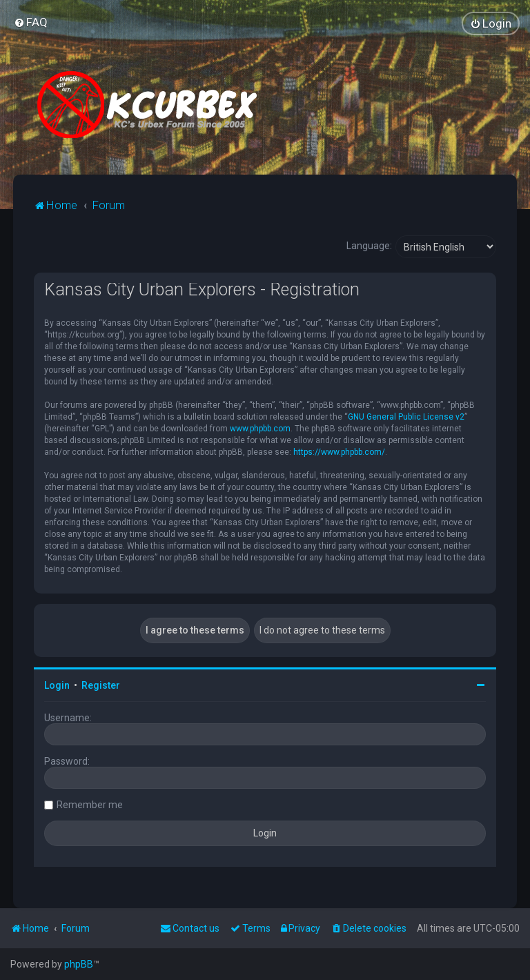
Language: (369, 246)
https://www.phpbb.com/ (339, 452)
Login (57, 685)
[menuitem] (31, 22)
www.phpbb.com (260, 429)
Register (101, 685)
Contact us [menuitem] (190, 928)
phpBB (79, 964)
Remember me (90, 805)
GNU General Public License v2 (406, 417)
